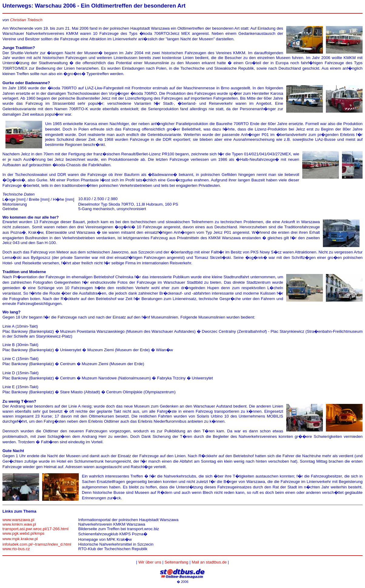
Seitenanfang (177, 562)
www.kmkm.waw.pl (19, 524)
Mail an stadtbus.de (209, 562)
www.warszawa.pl (18, 520)
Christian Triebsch (26, 20)
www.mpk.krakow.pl (20, 539)
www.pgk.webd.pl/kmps (23, 533)
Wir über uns (150, 562)
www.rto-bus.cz (16, 549)
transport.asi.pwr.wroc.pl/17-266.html (35, 529)
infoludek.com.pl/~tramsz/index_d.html (37, 544)
